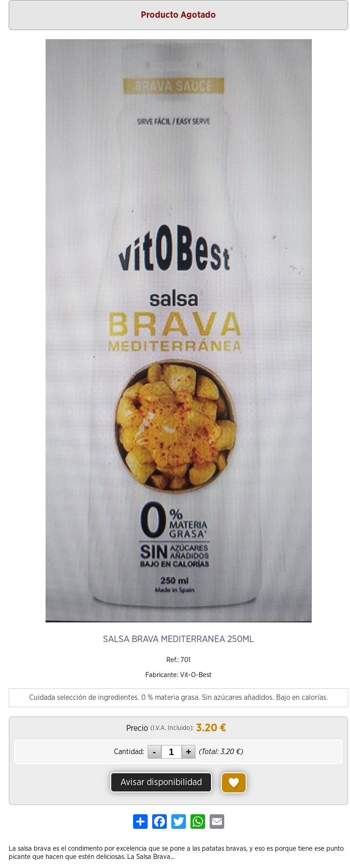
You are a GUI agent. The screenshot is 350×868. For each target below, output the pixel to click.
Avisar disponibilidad (161, 782)
